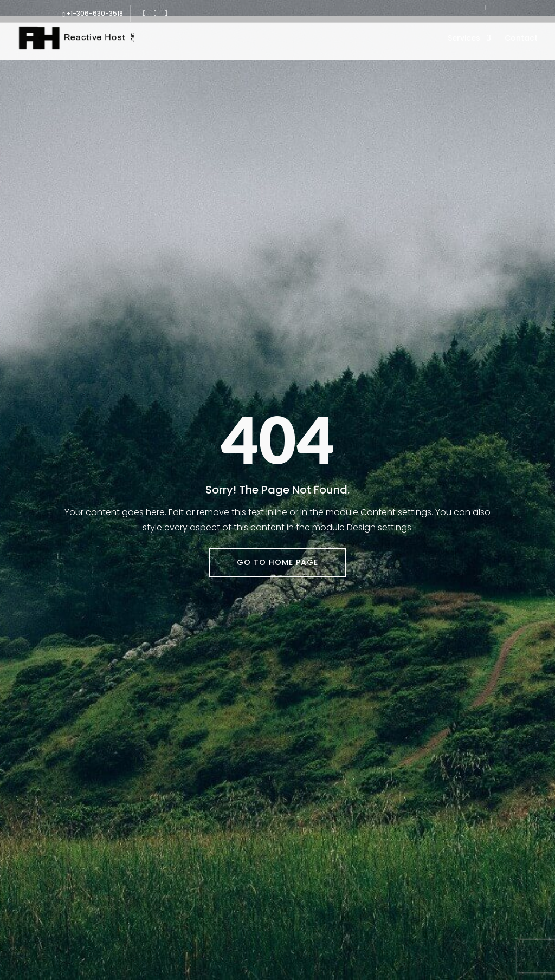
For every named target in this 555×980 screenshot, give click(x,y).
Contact (521, 39)
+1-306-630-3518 (95, 13)
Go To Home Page (277, 562)
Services (464, 39)
